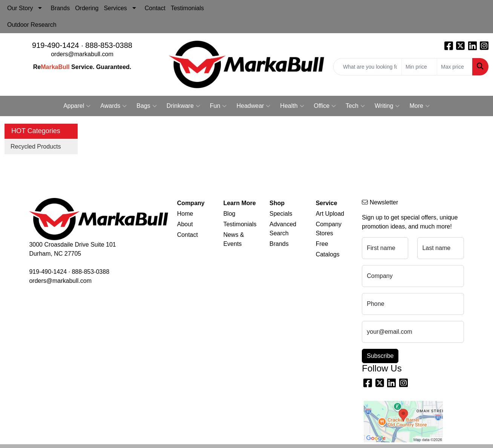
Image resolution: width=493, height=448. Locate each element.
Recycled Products (36, 147)
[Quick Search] (367, 67)
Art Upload (330, 214)
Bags (146, 106)
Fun (218, 106)
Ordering (87, 8)
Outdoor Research (32, 25)
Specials (281, 214)
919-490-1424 (56, 45)
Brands (60, 8)
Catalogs (328, 254)
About (185, 224)
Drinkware (183, 106)
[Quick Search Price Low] (419, 67)
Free (322, 244)
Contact (155, 8)
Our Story (20, 8)
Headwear (253, 106)
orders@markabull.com (82, 54)
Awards (113, 106)
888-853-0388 (109, 45)
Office (325, 106)
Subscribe (380, 356)
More (419, 106)
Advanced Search (283, 229)
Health (292, 106)
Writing (387, 106)
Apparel (77, 106)
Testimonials (187, 8)
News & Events (233, 239)
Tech (355, 106)
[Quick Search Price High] (455, 67)
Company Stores (329, 229)
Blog (229, 214)
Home (185, 214)
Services (115, 8)
